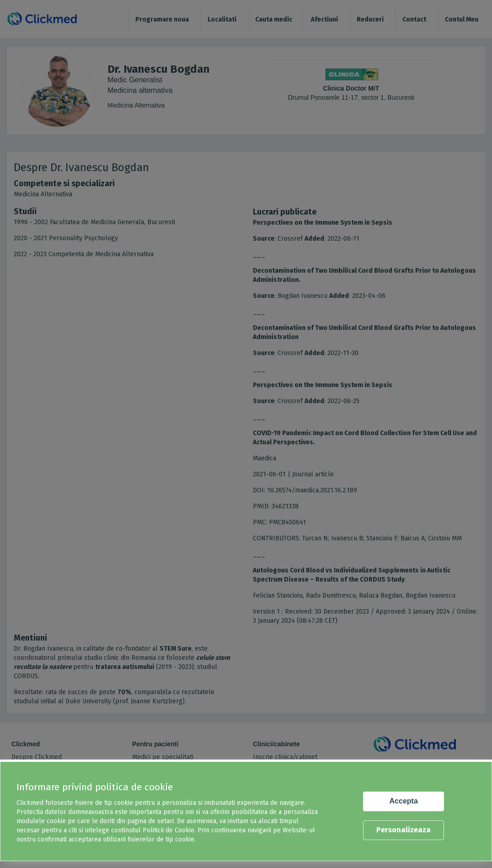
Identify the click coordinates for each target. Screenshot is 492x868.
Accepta (404, 801)
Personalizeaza (404, 830)
